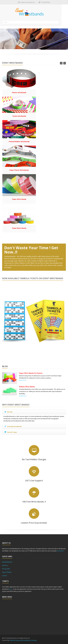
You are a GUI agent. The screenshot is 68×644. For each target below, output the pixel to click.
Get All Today (10, 432)
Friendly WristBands (13, 426)
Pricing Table (6, 569)
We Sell (8, 412)
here (11, 589)
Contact (4, 576)
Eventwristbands (7, 562)
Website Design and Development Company (23, 640)
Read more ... (23, 380)
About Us (5, 565)
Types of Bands (7, 572)
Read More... (61, 551)
